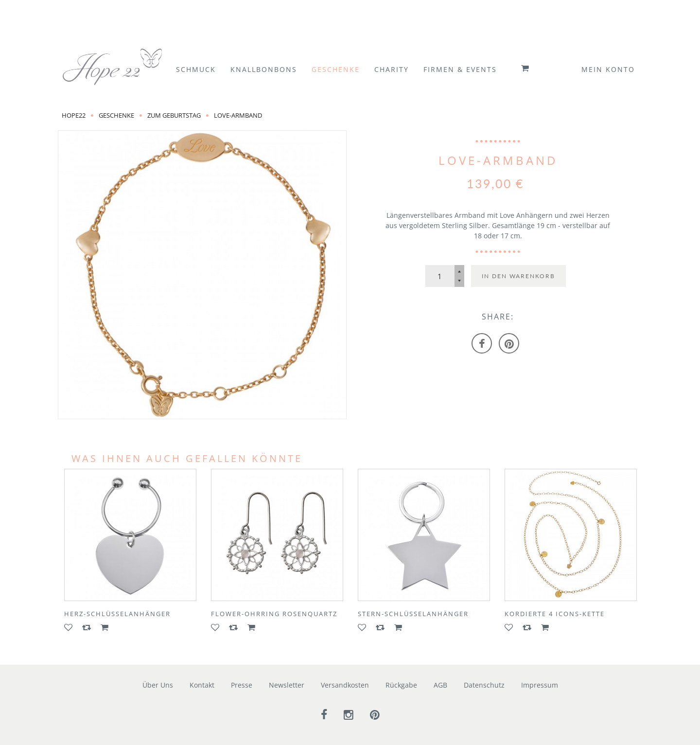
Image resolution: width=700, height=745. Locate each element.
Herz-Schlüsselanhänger (117, 614)
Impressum (540, 685)
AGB (440, 685)
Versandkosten (345, 685)
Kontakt (202, 685)
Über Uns (158, 685)
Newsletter (287, 685)
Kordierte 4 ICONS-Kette (555, 614)
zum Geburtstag (174, 115)
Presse (242, 685)
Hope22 (74, 115)
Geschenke (116, 115)
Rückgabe (401, 685)
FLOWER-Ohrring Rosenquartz (274, 614)
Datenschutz (484, 685)
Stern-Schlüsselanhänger (413, 614)
